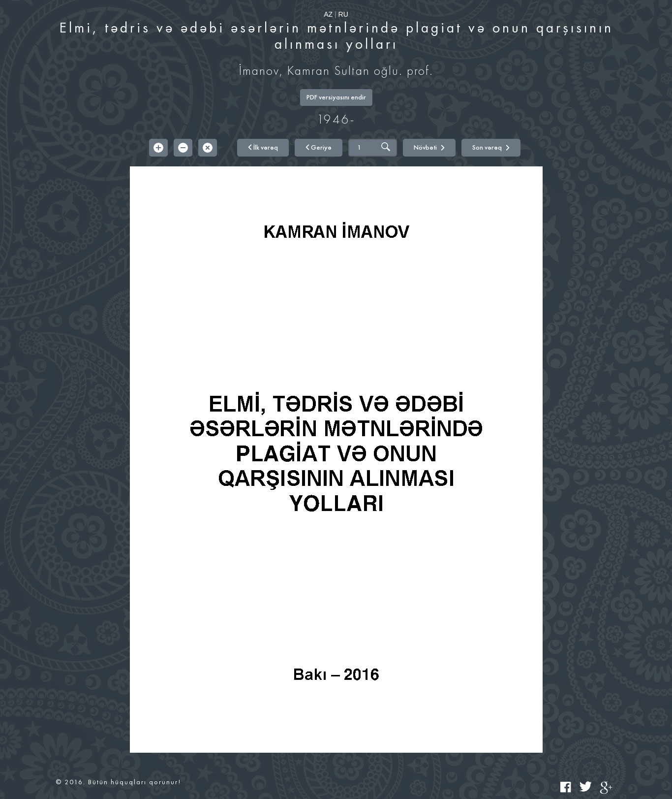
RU (343, 14)
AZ (328, 14)
